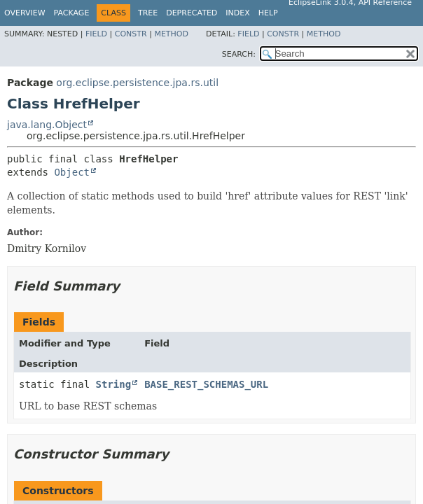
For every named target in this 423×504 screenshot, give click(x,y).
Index (237, 13)
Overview (25, 13)
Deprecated (192, 13)
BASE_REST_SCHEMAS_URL (206, 384)
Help (268, 13)
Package (72, 13)
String (114, 384)
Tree (148, 13)
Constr (131, 34)
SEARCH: (239, 54)
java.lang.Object (47, 125)
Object (72, 172)
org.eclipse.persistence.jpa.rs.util (137, 83)
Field (96, 34)
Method (171, 34)
